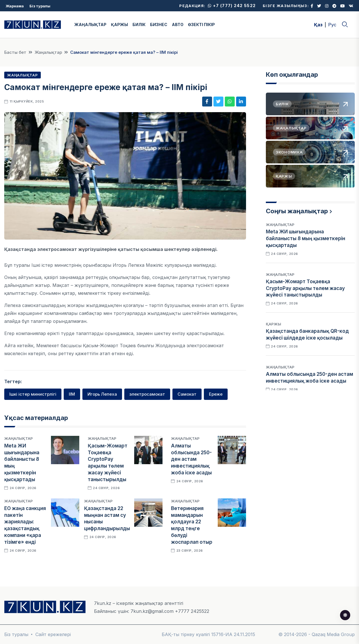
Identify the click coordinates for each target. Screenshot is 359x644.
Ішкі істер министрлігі (33, 394)
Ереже (216, 394)
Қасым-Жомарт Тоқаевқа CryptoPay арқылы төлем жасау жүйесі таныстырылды (305, 288)
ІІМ (72, 394)
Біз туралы (40, 6)
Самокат (187, 394)
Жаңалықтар (48, 52)
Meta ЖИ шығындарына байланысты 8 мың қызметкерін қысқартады (305, 238)
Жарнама (15, 6)
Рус (332, 25)
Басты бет (15, 52)
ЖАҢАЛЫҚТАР (90, 24)
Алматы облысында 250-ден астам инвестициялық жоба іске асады (191, 459)
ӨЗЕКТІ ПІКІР (201, 24)
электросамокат (147, 394)
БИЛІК (139, 24)
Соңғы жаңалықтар (297, 211)
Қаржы (273, 324)
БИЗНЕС (159, 24)
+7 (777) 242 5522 (232, 6)
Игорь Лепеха (102, 394)
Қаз (318, 25)
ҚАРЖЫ (119, 24)
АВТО (178, 24)
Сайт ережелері (53, 634)
